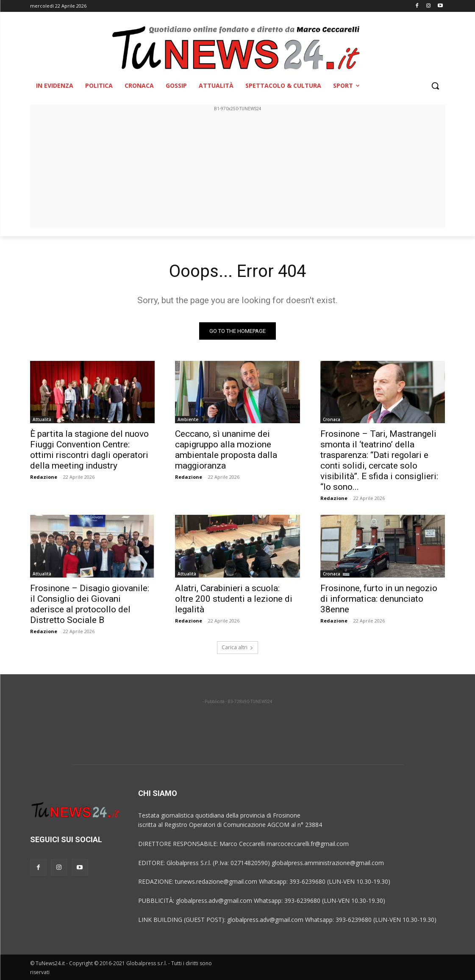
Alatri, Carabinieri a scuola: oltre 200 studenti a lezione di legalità (234, 599)
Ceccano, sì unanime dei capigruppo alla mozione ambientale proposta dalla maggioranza (226, 450)
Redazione (44, 477)
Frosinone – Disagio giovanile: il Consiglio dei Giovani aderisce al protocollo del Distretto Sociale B (90, 604)
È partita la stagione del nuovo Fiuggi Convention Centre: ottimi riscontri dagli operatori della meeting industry (89, 450)
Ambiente (188, 419)
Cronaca (332, 419)
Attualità (42, 419)
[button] (435, 86)
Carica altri (237, 647)
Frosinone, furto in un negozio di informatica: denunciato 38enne (379, 599)
